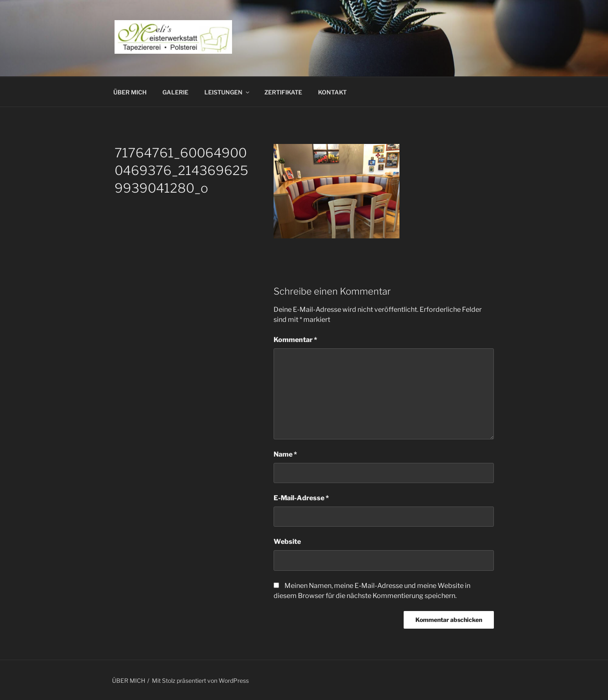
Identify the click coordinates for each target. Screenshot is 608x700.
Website (287, 542)
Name (285, 454)
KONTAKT (332, 92)
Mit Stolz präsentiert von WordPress (200, 680)
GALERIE (175, 92)
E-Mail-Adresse (301, 498)
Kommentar (295, 340)
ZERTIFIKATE (283, 92)
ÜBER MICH (130, 92)
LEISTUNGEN (227, 92)
